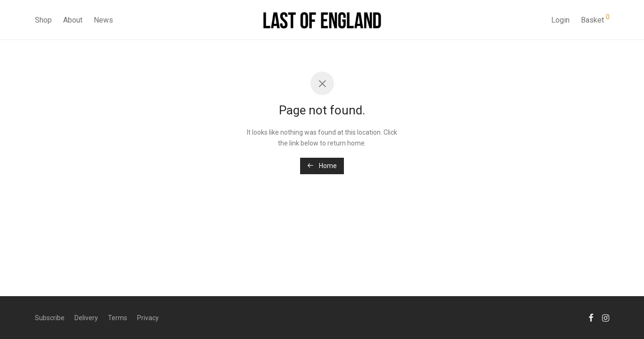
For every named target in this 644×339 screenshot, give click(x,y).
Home (322, 166)
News (103, 20)
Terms (118, 318)
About (73, 20)
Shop (43, 20)
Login (560, 20)
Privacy (148, 318)
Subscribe (50, 318)
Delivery (86, 318)
